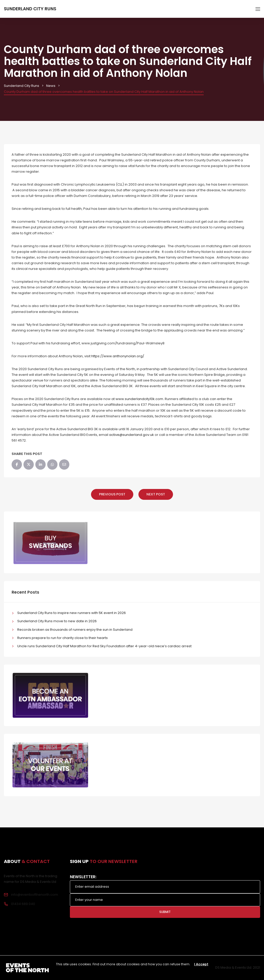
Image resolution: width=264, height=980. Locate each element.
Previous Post (112, 494)
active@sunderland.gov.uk (131, 435)
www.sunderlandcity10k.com (139, 399)
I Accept (201, 964)
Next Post (156, 494)
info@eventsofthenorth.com (35, 895)
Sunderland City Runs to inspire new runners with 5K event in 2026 (72, 613)
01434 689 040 (23, 904)
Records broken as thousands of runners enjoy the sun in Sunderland (75, 630)
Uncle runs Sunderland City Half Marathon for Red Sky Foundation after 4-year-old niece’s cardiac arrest (104, 646)
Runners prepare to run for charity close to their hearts (63, 638)
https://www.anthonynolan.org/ (118, 356)
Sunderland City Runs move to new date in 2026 (57, 621)
